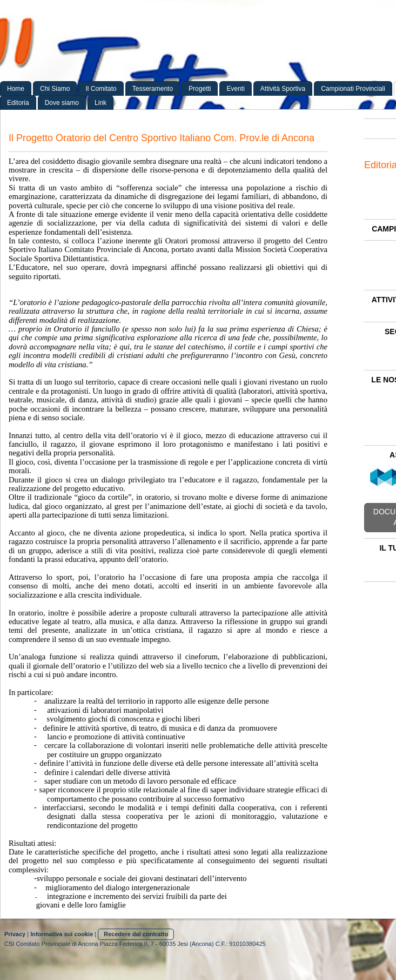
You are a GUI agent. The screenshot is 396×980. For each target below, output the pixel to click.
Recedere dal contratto (136, 934)
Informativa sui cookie (62, 934)
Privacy (15, 934)
